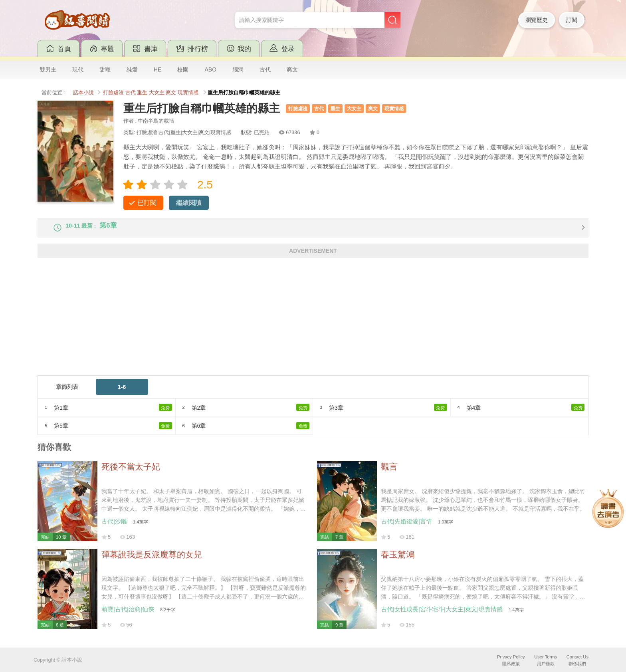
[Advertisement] (277, 326)
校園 (183, 69)
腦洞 (238, 69)
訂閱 (572, 20)
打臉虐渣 (113, 93)
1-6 (122, 394)
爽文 (292, 69)
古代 (265, 69)
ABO (210, 69)
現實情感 (188, 93)
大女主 (157, 93)
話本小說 (83, 93)
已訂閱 (147, 203)
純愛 (132, 69)
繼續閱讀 (189, 203)
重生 (142, 93)
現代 (78, 69)
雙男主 (48, 69)
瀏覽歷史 (537, 20)
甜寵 (105, 69)
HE (157, 69)
